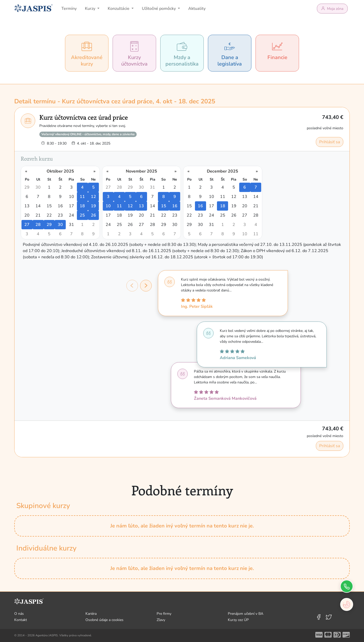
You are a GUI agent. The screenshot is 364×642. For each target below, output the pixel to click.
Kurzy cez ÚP (238, 620)
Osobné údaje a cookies (104, 620)
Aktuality (197, 9)
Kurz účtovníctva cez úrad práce (84, 117)
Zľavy (161, 620)
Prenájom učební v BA (246, 614)
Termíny (69, 9)
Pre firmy (164, 614)
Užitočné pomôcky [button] (159, 9)
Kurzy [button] (91, 9)
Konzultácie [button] (119, 9)
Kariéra (91, 614)
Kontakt (21, 620)
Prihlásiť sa (330, 142)
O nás (19, 614)
